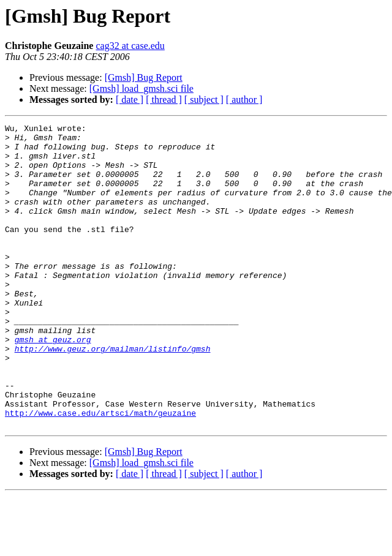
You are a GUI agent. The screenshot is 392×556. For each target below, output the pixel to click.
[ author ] (244, 100)
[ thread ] (164, 100)
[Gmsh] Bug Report (144, 77)
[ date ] (130, 100)
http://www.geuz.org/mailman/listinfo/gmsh (113, 394)
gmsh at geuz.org (53, 383)
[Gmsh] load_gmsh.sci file (141, 88)
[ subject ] (204, 100)
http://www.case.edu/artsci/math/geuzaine (100, 471)
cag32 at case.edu (130, 46)
